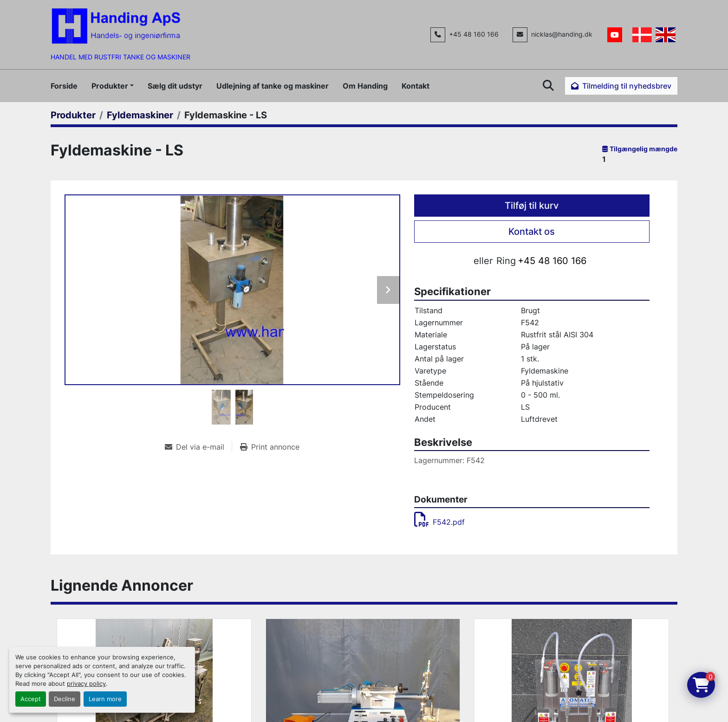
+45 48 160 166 (474, 34)
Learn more (105, 699)
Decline (65, 699)
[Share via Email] (198, 447)
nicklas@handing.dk (562, 34)
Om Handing (365, 86)
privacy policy (86, 684)
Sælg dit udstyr (175, 86)
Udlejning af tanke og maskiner (273, 86)
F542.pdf (439, 522)
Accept (31, 699)
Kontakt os (532, 232)
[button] (113, 86)
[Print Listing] (270, 447)
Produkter (110, 86)
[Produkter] (73, 115)
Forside (64, 86)
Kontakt (416, 86)
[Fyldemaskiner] (140, 115)
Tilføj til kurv (532, 206)
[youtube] (615, 35)
